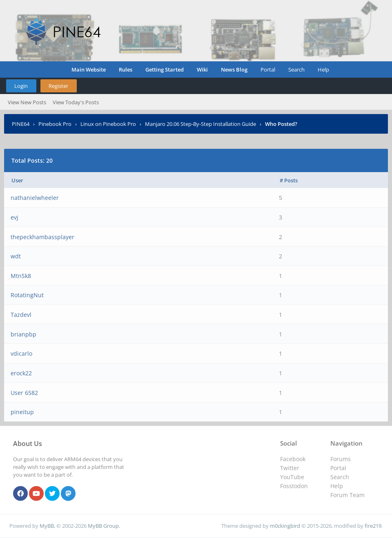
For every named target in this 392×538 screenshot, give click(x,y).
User (17, 180)
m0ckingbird (285, 526)
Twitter (290, 468)
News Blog (234, 69)
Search (296, 69)
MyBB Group (103, 526)
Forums (341, 459)
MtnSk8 (21, 276)
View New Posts (27, 102)
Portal (268, 69)
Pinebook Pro (55, 124)
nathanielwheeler (35, 198)
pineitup (22, 412)
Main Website (89, 69)
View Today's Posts (76, 102)
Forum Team (347, 495)
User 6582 (24, 393)
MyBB (47, 526)
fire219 (373, 526)
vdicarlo (21, 353)
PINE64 (21, 124)
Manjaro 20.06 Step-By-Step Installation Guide (200, 124)
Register (58, 86)
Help (323, 69)
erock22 (21, 373)
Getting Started (165, 69)
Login (21, 86)
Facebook (293, 459)
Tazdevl (21, 315)
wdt (16, 256)
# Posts (289, 180)
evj (14, 217)
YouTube (292, 477)
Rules (126, 69)
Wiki (202, 69)
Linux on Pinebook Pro (108, 124)
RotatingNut (27, 295)
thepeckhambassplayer (42, 237)
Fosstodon (294, 486)
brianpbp (23, 334)
